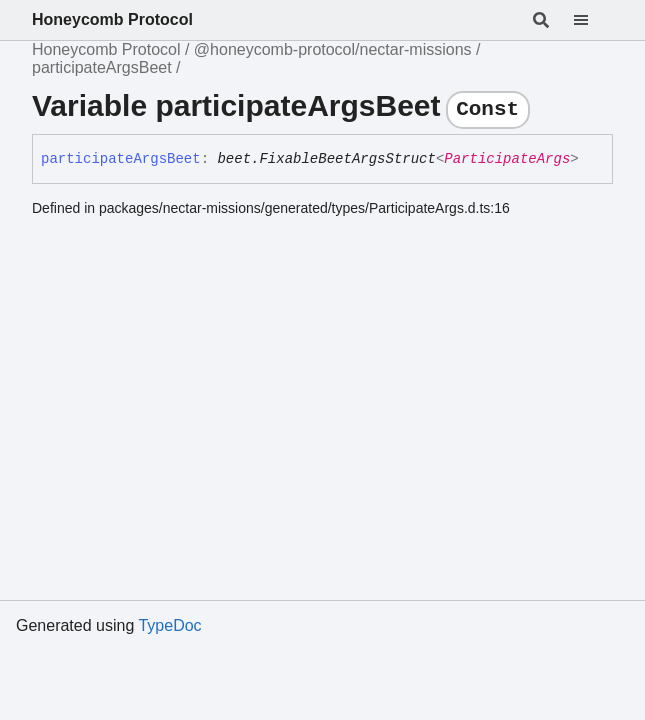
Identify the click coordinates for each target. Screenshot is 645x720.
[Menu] (593, 20)
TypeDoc (169, 625)
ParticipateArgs (507, 159)
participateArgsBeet (102, 67)
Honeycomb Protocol (112, 19)
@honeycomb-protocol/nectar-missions (333, 49)
